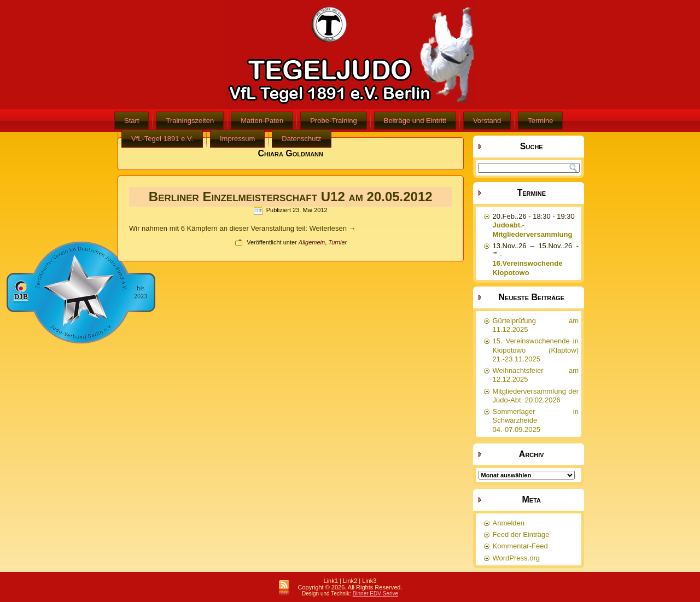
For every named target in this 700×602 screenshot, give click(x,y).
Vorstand (487, 121)
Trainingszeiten (190, 121)
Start (132, 121)
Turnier (337, 242)
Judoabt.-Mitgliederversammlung (533, 229)
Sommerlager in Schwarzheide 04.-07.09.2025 (536, 420)
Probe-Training (334, 121)
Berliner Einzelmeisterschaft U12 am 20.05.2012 (291, 197)
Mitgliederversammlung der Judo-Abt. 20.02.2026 (536, 396)
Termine (540, 121)
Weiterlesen (333, 228)
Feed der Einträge (521, 534)
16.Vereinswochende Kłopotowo (528, 268)
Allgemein (312, 242)
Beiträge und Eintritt (415, 121)
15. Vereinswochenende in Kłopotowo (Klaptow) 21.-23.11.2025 (536, 350)
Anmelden (509, 523)
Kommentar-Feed (520, 546)
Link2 (350, 581)
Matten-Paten (262, 121)
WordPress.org (516, 558)
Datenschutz (301, 139)
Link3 (369, 581)
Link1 (331, 581)
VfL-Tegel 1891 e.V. (162, 139)
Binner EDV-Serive (375, 594)
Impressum (237, 139)
